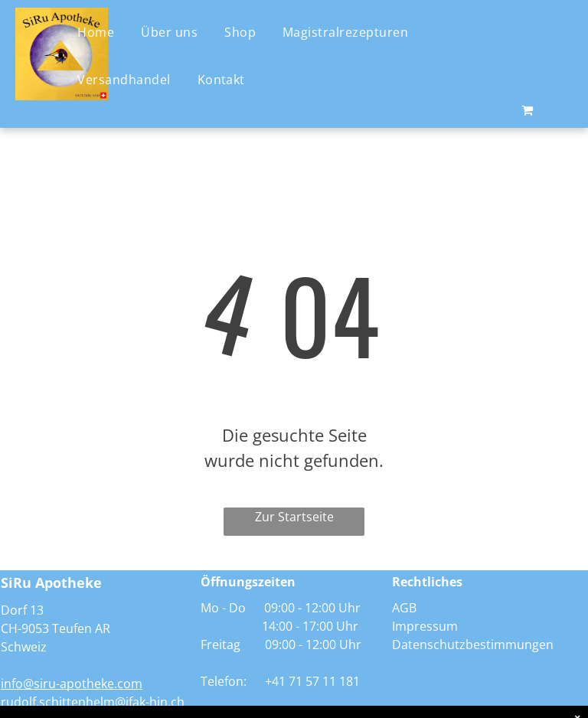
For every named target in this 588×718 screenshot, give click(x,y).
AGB (404, 608)
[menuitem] (101, 31)
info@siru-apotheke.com (72, 684)
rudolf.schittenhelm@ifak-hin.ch (93, 702)
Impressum (425, 626)
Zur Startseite (294, 517)
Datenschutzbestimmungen (473, 645)
